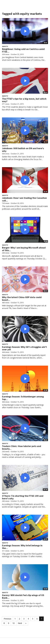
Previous (7, 619)
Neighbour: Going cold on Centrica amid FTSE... (23, 50)
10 (13, 623)
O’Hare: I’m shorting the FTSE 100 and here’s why (23, 497)
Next (20, 623)
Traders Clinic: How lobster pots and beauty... (22, 447)
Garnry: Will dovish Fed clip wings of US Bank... (23, 596)
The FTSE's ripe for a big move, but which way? (24, 100)
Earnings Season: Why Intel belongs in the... (22, 547)
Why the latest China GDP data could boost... (22, 299)
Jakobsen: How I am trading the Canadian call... (24, 199)
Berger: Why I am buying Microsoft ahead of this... (24, 249)
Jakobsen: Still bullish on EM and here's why (23, 150)
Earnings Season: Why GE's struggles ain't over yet (24, 348)
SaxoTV (5, 46)
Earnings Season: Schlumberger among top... (23, 398)
